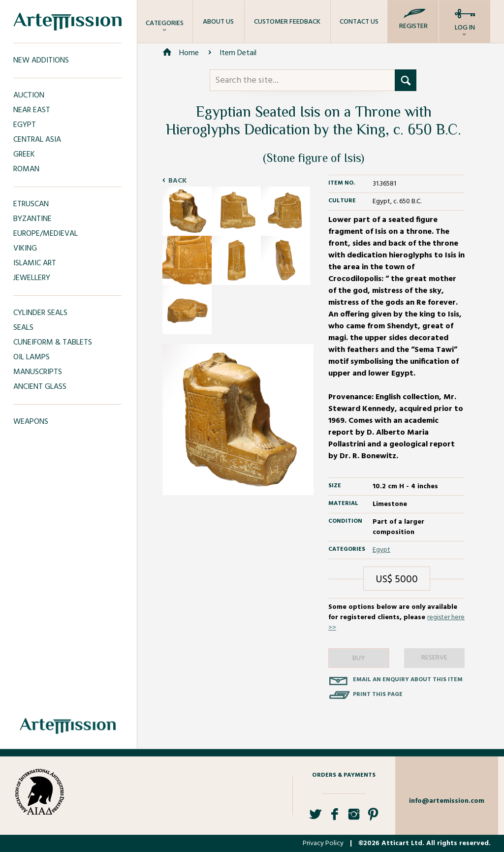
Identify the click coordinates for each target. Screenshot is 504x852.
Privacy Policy (323, 843)
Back (177, 181)
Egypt (381, 550)
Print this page (378, 694)
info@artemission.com (447, 801)
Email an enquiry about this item (408, 680)
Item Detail (238, 53)
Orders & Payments (344, 775)
